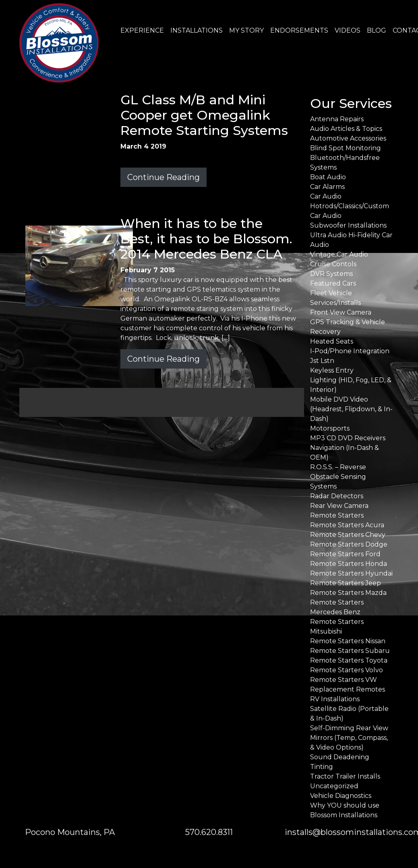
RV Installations (335, 699)
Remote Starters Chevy (348, 535)
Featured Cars (333, 283)
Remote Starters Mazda (348, 593)
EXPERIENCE (142, 30)
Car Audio (326, 196)
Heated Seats (332, 341)
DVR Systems (331, 274)
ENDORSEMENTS (299, 30)
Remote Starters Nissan (348, 641)
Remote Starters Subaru (350, 651)
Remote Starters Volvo (347, 670)
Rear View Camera (339, 506)
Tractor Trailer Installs (345, 776)
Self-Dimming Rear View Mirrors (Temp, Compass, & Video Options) (349, 738)
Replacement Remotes (348, 689)
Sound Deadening (340, 757)
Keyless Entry (332, 370)
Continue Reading (163, 177)
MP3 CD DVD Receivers (348, 438)
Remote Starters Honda (349, 564)
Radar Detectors (337, 496)
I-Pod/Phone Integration (350, 351)
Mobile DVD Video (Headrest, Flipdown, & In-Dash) (351, 409)
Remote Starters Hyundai (351, 573)
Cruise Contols (333, 264)
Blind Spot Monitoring (346, 148)
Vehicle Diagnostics (341, 796)
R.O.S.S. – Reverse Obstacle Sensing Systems (338, 477)
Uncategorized (334, 786)
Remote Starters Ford (345, 554)
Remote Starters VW (344, 680)
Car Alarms (327, 187)
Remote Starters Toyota (349, 660)
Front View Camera (341, 312)
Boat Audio (328, 177)
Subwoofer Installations (348, 225)
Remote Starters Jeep (346, 583)
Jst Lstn (322, 361)
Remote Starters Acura (347, 525)
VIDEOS (348, 30)
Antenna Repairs (337, 119)
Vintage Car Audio (339, 254)
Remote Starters (337, 515)
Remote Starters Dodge (349, 544)
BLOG (377, 30)
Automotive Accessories (348, 138)
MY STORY (246, 30)
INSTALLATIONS (197, 30)
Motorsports (330, 428)
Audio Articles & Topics (346, 129)
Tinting (322, 767)
